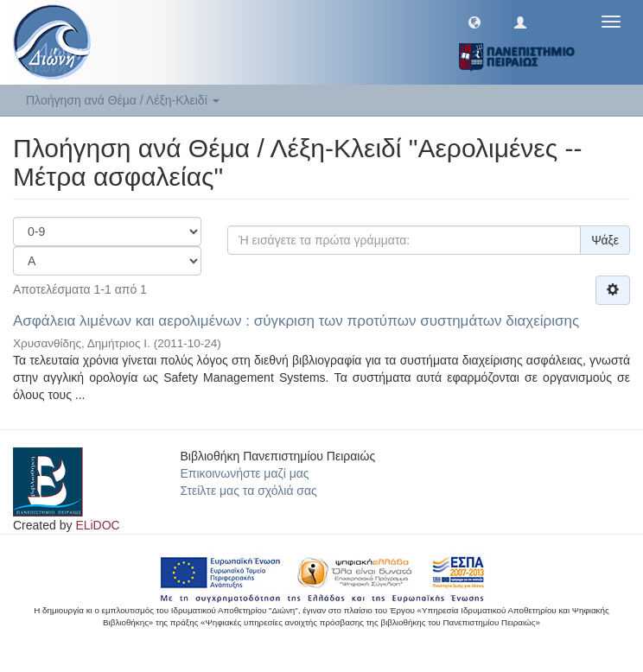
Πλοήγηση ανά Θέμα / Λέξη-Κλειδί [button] (123, 100)
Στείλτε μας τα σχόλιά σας (249, 491)
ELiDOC (97, 525)
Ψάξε (605, 240)
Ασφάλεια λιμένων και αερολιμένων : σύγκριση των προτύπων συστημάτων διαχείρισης (296, 321)
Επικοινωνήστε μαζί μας (245, 473)
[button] (474, 22)
